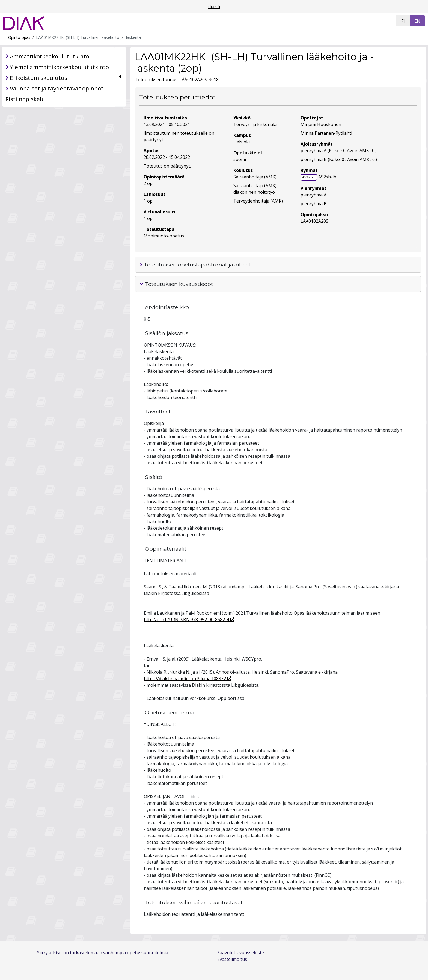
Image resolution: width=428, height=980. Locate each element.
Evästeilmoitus (232, 959)
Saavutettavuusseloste (241, 953)
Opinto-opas (19, 37)
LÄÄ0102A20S (314, 221)
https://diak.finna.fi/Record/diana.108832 (188, 679)
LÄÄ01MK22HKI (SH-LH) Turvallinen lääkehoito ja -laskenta (88, 37)
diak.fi (214, 7)
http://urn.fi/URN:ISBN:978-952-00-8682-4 (189, 620)
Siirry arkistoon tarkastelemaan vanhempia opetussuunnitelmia (103, 953)
